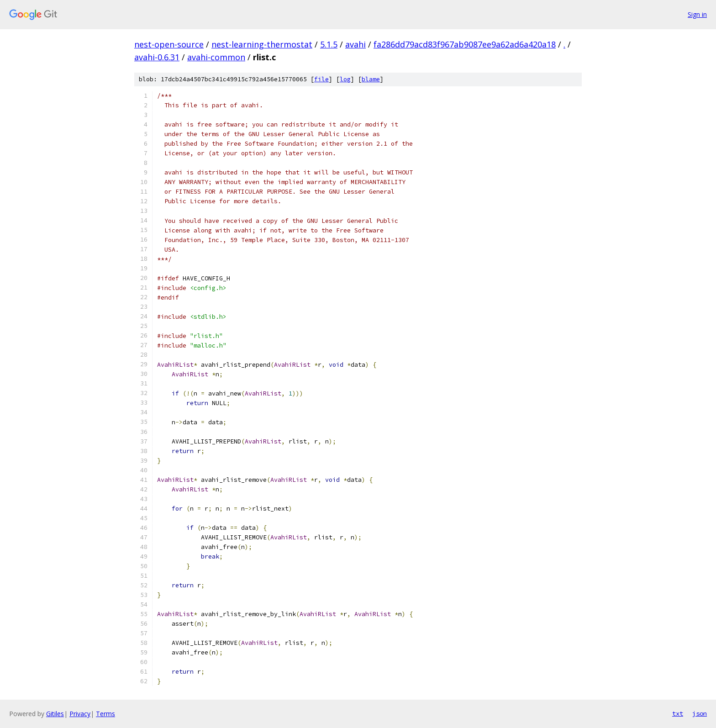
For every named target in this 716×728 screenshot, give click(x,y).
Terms (105, 714)
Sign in (697, 14)
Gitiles (55, 714)
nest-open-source (169, 44)
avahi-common (216, 57)
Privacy (80, 714)
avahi (355, 44)
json (700, 713)
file (321, 79)
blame (371, 79)
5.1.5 (329, 44)
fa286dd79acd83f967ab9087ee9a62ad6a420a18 (465, 44)
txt (678, 713)
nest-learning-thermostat (262, 44)
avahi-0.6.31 (157, 57)
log (345, 79)
